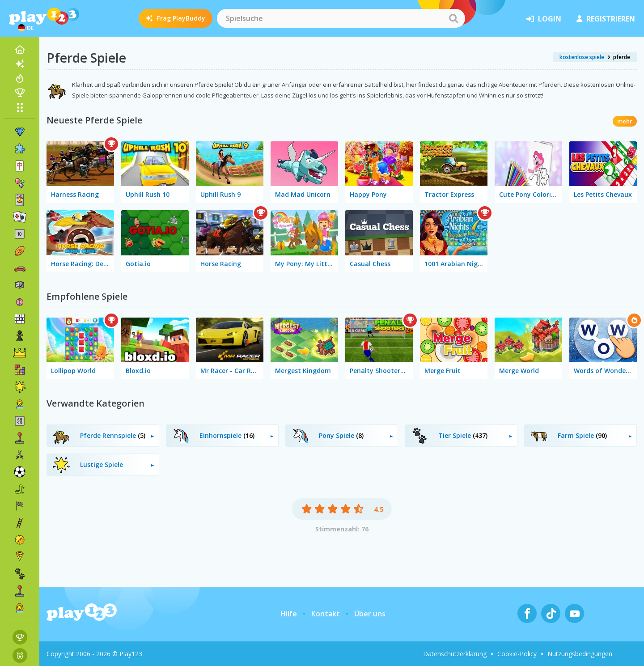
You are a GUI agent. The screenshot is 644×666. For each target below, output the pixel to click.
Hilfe (289, 614)
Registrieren (606, 19)
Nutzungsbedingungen (580, 654)
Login (544, 19)
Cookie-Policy (517, 654)
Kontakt (326, 614)
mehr (625, 121)
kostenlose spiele (582, 57)
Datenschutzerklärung (455, 654)
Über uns (370, 614)
